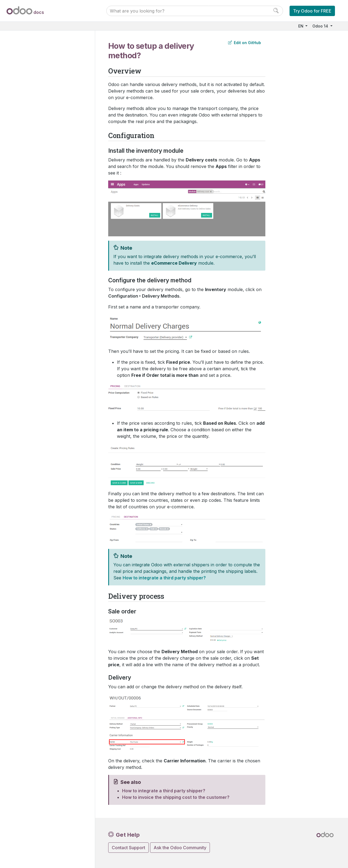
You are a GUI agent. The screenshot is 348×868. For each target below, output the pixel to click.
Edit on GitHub (245, 43)
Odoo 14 (321, 26)
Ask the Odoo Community (180, 848)
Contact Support (128, 848)
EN (301, 26)
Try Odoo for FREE (312, 11)
